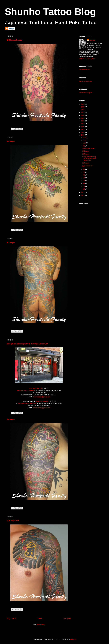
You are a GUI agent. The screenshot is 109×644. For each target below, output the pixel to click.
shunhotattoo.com (84, 70)
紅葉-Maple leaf (13, 521)
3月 (84, 183)
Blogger (73, 639)
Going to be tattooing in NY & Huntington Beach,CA (27, 344)
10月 (84, 143)
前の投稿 (67, 618)
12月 (84, 138)
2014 (83, 132)
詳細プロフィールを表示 (87, 59)
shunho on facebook (85, 81)
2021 (83, 113)
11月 (84, 140)
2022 (83, 110)
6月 (84, 175)
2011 (83, 195)
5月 (84, 178)
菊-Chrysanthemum (14, 40)
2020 (83, 115)
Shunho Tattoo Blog (50, 12)
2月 (84, 186)
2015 (83, 129)
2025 (83, 107)
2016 (83, 127)
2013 (83, 135)
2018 (83, 121)
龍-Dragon (11, 141)
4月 (84, 181)
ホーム (40, 618)
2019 (83, 118)
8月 (84, 169)
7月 (84, 172)
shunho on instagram (85, 93)
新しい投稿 (12, 618)
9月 (84, 146)
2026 (83, 104)
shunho (92, 40)
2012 (83, 193)
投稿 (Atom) (41, 625)
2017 (83, 124)
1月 (84, 189)
